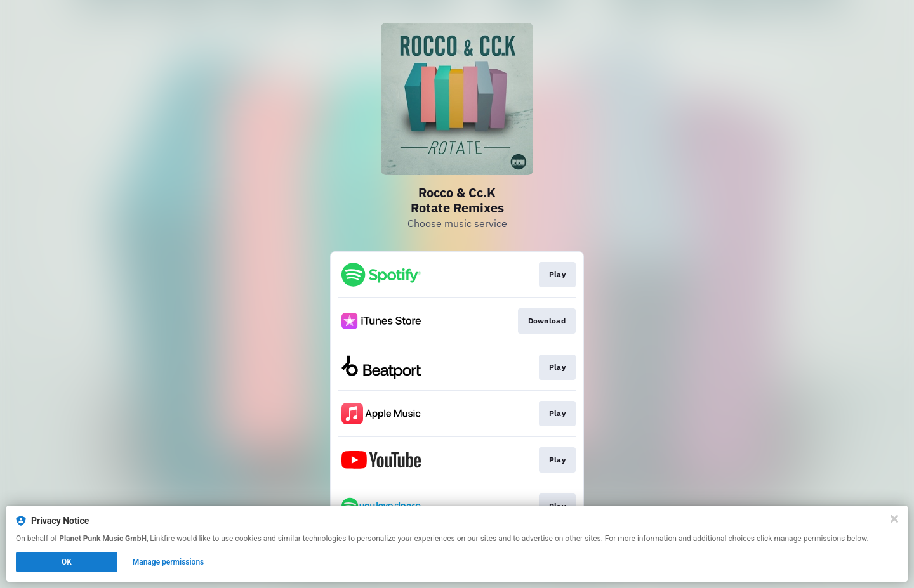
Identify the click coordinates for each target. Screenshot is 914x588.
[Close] (894, 519)
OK (67, 562)
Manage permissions (169, 562)
